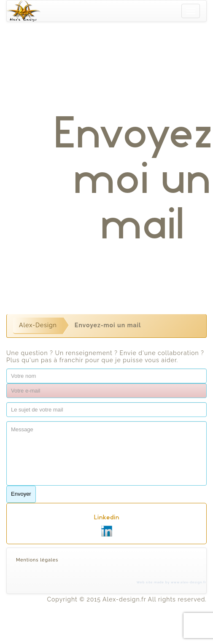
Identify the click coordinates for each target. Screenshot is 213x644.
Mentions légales (37, 560)
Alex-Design (38, 325)
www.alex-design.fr (189, 582)
